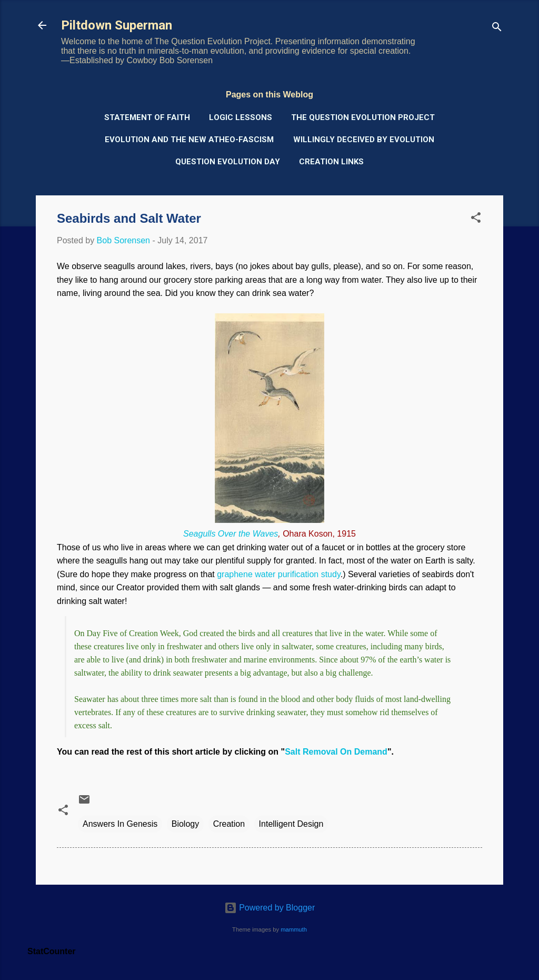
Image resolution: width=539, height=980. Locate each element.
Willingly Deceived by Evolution (364, 140)
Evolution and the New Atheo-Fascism (189, 140)
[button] (476, 219)
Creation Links (331, 162)
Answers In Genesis (120, 824)
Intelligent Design (291, 824)
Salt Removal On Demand (336, 752)
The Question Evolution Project (363, 117)
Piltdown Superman (117, 25)
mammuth (294, 929)
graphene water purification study (279, 574)
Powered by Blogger (270, 908)
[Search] (497, 29)
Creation (229, 824)
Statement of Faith (147, 117)
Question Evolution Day (228, 162)
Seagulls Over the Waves (231, 534)
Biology (185, 824)
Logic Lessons (241, 117)
